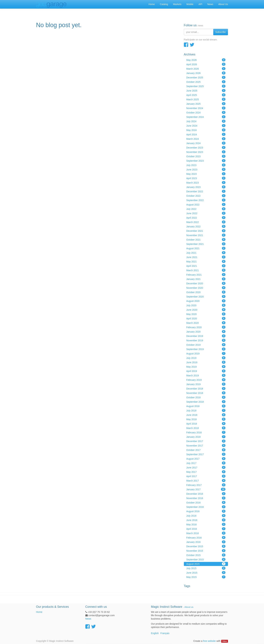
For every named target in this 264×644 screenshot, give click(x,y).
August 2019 (206, 353)
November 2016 (206, 498)
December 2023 (206, 147)
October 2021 (206, 239)
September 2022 (206, 200)
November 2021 (206, 235)
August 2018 (206, 406)
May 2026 (206, 60)
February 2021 (206, 275)
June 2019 (206, 362)
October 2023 (206, 156)
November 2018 (206, 393)
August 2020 (206, 301)
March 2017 (206, 481)
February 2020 (206, 327)
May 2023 (206, 174)
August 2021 (206, 248)
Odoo (225, 641)
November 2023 (206, 152)
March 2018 (206, 428)
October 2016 (206, 502)
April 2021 (206, 266)
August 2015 (206, 564)
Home (39, 612)
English (155, 633)
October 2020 (206, 292)
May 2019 (206, 367)
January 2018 (206, 437)
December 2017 (206, 441)
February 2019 (206, 380)
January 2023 (206, 187)
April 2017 (206, 476)
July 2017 (206, 463)
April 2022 (206, 218)
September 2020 (206, 296)
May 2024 (206, 130)
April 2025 (206, 95)
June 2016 (206, 520)
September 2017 (206, 454)
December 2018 (206, 388)
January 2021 (206, 279)
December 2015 (206, 546)
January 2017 (206, 489)
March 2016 (206, 533)
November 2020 (206, 288)
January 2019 (206, 384)
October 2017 (206, 450)
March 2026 (206, 69)
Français (165, 633)
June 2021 (206, 257)
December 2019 (206, 336)
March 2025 (206, 99)
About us (189, 607)
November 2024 (206, 108)
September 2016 (206, 507)
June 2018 (206, 415)
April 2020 (206, 318)
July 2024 (206, 121)
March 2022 (206, 222)
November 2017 (206, 445)
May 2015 (206, 577)
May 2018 (206, 419)
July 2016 (206, 516)
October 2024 (206, 112)
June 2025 (206, 91)
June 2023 (206, 169)
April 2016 (206, 529)
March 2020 (206, 323)
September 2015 (206, 559)
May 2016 (206, 524)
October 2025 (206, 82)
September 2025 (206, 86)
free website (209, 641)
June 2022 (206, 213)
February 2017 (206, 485)
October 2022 (206, 196)
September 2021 (206, 244)
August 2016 (206, 511)
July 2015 (206, 568)
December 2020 (206, 283)
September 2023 (206, 161)
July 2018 (206, 410)
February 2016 (206, 537)
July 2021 (206, 253)
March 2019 (206, 375)
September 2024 (206, 117)
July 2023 (206, 165)
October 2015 (206, 555)
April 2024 (206, 134)
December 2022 (206, 191)
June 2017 (206, 467)
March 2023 (206, 183)
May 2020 (206, 314)
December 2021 (206, 231)
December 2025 (206, 77)
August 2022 (206, 204)
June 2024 (206, 126)
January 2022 (206, 226)
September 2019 (206, 349)
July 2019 (206, 358)
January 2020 (206, 332)
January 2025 (206, 104)
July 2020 (206, 305)
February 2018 (206, 432)
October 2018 (206, 397)
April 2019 (206, 371)
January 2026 (206, 73)
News (88, 619)
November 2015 (206, 551)
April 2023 (206, 178)
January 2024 (206, 143)
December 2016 (206, 494)
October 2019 (206, 345)
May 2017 (206, 472)
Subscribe (221, 32)
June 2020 (206, 310)
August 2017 (206, 459)
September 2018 (206, 402)
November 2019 (206, 340)
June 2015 (206, 573)
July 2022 (206, 209)
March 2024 (206, 139)
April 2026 (206, 64)
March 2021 (206, 270)
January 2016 (206, 542)
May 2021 (206, 261)
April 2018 (206, 424)
